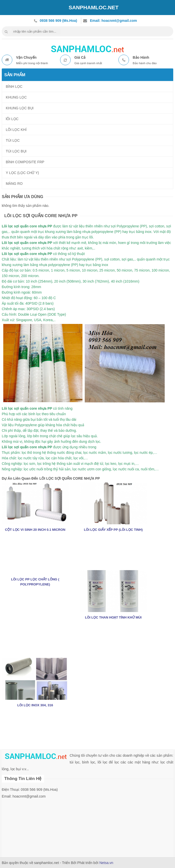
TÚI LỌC (13, 140)
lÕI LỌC (12, 119)
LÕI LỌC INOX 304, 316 (35, 705)
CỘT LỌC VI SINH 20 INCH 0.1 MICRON (35, 530)
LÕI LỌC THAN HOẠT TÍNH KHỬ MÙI (113, 617)
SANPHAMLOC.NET (94, 7)
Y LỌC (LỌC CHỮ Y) (22, 173)
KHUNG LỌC (16, 97)
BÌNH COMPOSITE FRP (25, 162)
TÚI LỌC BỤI (16, 151)
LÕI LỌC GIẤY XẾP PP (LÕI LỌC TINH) (113, 530)
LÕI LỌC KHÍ (16, 130)
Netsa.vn (106, 863)
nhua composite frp (87, 48)
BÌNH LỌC (14, 86)
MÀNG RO (14, 184)
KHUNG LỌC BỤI (20, 108)
